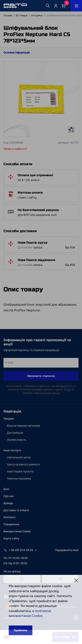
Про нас (9, 496)
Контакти (9, 517)
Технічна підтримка (19, 479)
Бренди (8, 503)
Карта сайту (11, 539)
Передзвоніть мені (67, 550)
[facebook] (6, 596)
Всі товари (22, 16)
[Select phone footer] (36, 550)
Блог (7, 489)
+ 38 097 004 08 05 (21, 550)
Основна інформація (17, 53)
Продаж (9, 419)
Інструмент (37, 16)
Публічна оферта (68, 607)
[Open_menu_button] (76, 6)
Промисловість (17, 440)
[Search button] (48, 6)
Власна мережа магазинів (24, 426)
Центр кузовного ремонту (23, 464)
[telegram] (60, 579)
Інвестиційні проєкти (20, 472)
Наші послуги (12, 450)
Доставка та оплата (16, 510)
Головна (8, 16)
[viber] (22, 579)
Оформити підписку (41, 376)
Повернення (11, 524)
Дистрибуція (15, 433)
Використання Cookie (17, 531)
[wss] (76, 618)
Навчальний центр (19, 457)
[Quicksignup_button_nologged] (56, 6)
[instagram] (17, 596)
